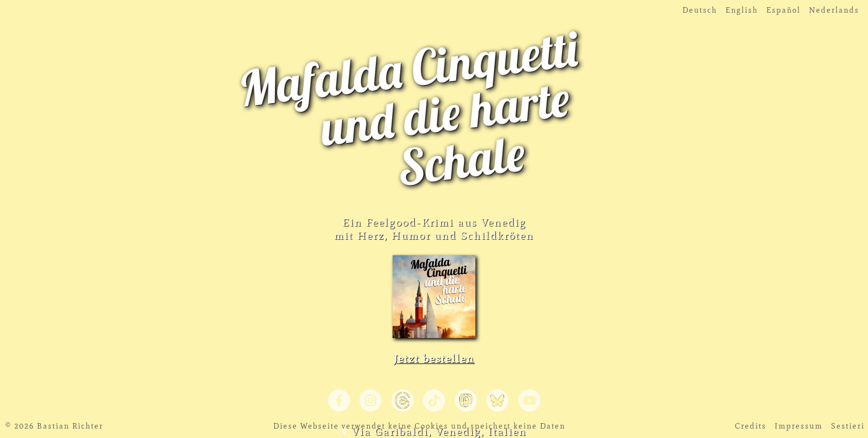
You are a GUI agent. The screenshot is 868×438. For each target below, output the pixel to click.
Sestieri (848, 426)
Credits (751, 426)
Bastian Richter (70, 426)
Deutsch (700, 10)
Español (784, 10)
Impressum (799, 426)
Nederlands (834, 10)
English (742, 10)
